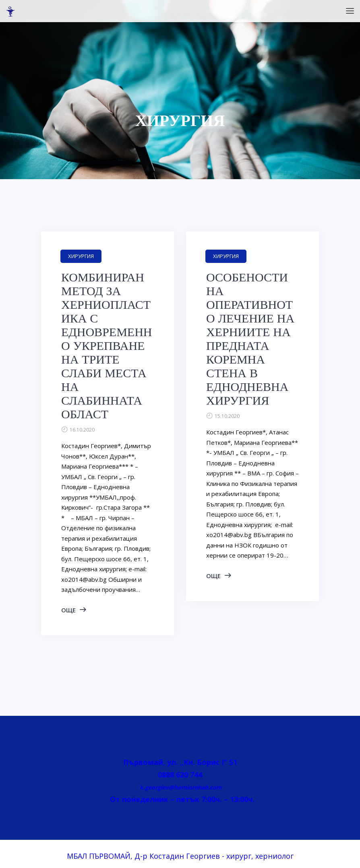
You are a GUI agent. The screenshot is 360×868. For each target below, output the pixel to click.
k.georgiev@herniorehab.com (180, 787)
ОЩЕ (68, 610)
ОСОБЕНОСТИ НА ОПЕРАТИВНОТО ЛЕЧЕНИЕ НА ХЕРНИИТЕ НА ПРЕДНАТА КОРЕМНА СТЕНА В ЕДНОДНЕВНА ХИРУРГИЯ (250, 339)
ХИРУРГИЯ (81, 256)
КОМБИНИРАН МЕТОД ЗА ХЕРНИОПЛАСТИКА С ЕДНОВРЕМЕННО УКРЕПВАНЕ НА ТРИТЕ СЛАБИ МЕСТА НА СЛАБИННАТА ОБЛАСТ (107, 346)
